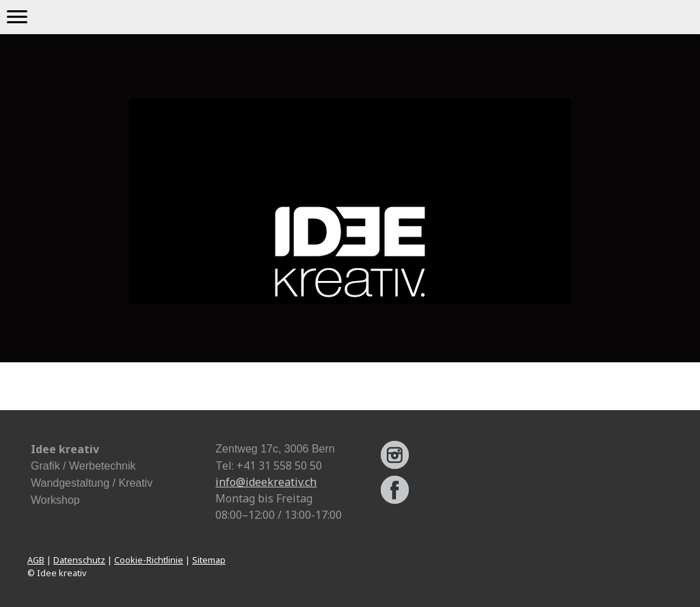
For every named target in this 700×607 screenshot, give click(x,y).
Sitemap (209, 560)
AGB (36, 560)
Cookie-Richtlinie (149, 560)
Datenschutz (79, 560)
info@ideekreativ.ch (266, 482)
